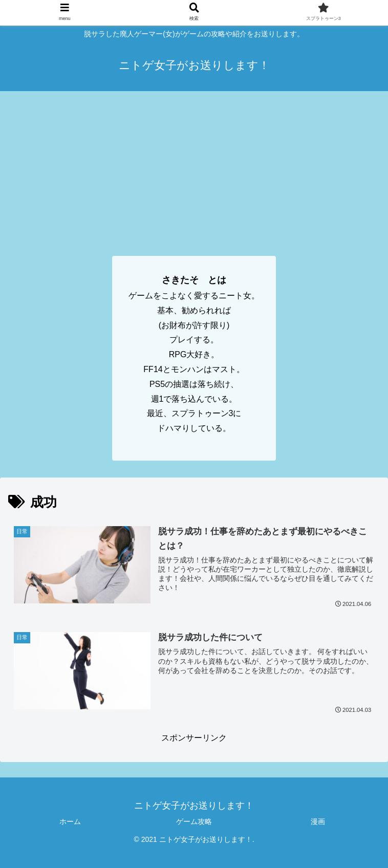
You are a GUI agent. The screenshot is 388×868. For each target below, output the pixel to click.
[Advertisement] (194, 168)
